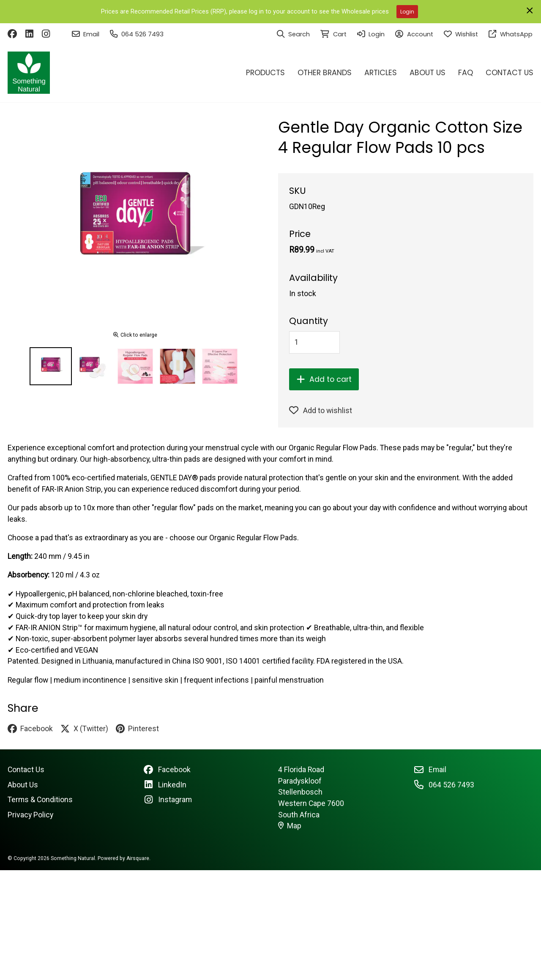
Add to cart (324, 379)
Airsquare (138, 858)
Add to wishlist (321, 411)
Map (290, 826)
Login (407, 12)
